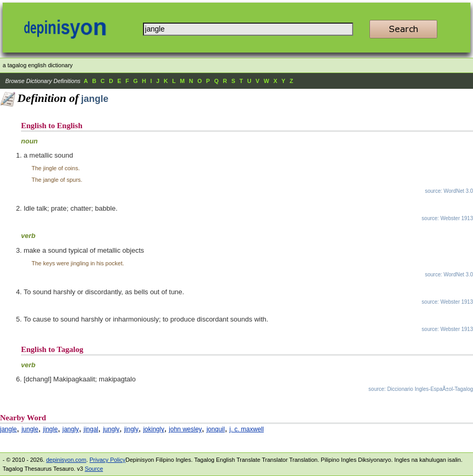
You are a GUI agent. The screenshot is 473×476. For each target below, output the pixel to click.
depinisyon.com (66, 460)
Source (94, 469)
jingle (50, 429)
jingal (91, 429)
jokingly (153, 429)
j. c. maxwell (247, 429)
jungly (111, 429)
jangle (8, 429)
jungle (30, 429)
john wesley (185, 429)
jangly (71, 429)
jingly (131, 429)
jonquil (216, 429)
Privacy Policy (107, 460)
